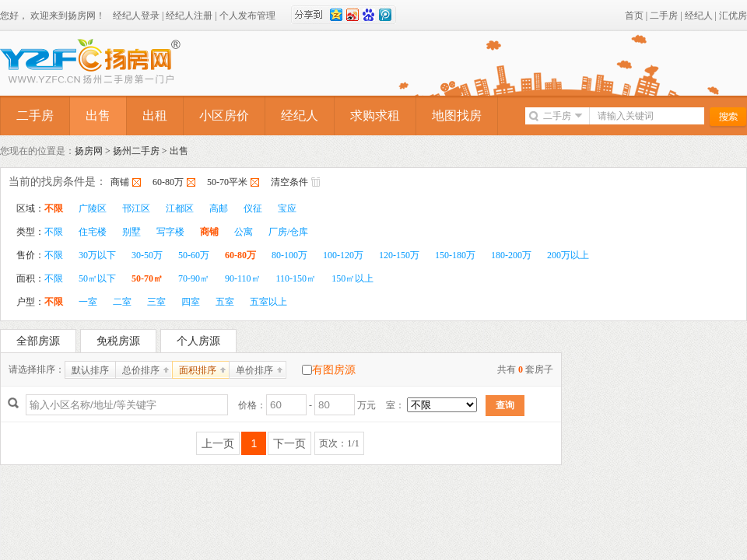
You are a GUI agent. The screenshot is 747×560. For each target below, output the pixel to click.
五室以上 (268, 302)
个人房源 (198, 341)
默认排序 (90, 370)
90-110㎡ (243, 278)
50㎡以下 (97, 278)
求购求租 (375, 115)
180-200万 (511, 255)
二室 (122, 302)
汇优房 (733, 16)
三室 (156, 302)
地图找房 (457, 115)
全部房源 (38, 341)
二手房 (664, 16)
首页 (634, 16)
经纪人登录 (136, 16)
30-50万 (147, 255)
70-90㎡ (194, 278)
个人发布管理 (247, 16)
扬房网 (89, 151)
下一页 (289, 443)
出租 (155, 115)
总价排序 (141, 370)
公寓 (244, 232)
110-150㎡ (296, 278)
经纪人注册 (189, 16)
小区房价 (224, 115)
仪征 (253, 208)
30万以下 (97, 255)
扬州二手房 (136, 151)
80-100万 (289, 255)
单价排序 (254, 370)
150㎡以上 (352, 278)
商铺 (120, 182)
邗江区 (136, 208)
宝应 (287, 208)
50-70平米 (227, 182)
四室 (191, 302)
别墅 (132, 232)
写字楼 (170, 232)
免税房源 (118, 341)
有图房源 (334, 370)
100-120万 (343, 255)
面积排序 (198, 370)
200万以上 (568, 255)
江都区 (180, 208)
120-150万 (399, 255)
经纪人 (699, 16)
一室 (88, 302)
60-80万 (168, 182)
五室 (225, 302)
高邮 (219, 208)
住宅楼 (93, 232)
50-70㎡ (147, 278)
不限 (54, 208)
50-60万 (194, 255)
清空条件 (289, 182)
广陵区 (93, 208)
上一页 (218, 443)
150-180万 (455, 255)
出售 (98, 115)
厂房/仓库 (288, 232)
